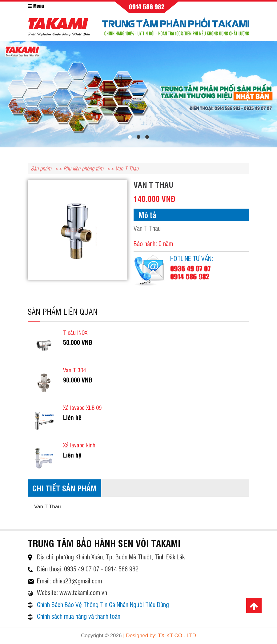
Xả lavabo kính (79, 445)
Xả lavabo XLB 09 (82, 407)
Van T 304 (74, 370)
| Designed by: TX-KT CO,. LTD (160, 636)
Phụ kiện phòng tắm (83, 168)
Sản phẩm (41, 168)
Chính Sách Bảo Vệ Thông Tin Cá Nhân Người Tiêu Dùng (103, 604)
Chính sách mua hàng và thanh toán (79, 616)
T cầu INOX (75, 332)
